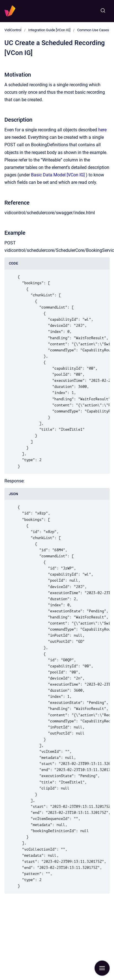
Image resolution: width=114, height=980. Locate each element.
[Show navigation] (102, 968)
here (102, 130)
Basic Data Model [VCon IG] (58, 175)
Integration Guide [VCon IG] (49, 30)
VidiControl (13, 30)
